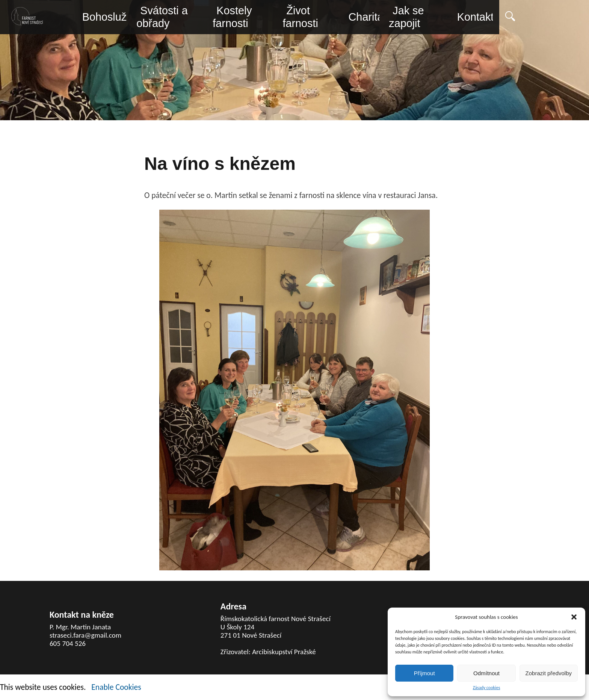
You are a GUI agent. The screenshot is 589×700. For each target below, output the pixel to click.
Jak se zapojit (452, 18)
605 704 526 (68, 643)
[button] (574, 617)
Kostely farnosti (253, 18)
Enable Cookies (116, 687)
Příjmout (424, 673)
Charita (406, 18)
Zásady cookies (487, 688)
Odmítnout (486, 673)
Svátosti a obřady (170, 18)
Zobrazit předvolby (549, 673)
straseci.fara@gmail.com (85, 635)
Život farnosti (331, 18)
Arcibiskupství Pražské (284, 652)
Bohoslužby (110, 18)
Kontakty (533, 18)
